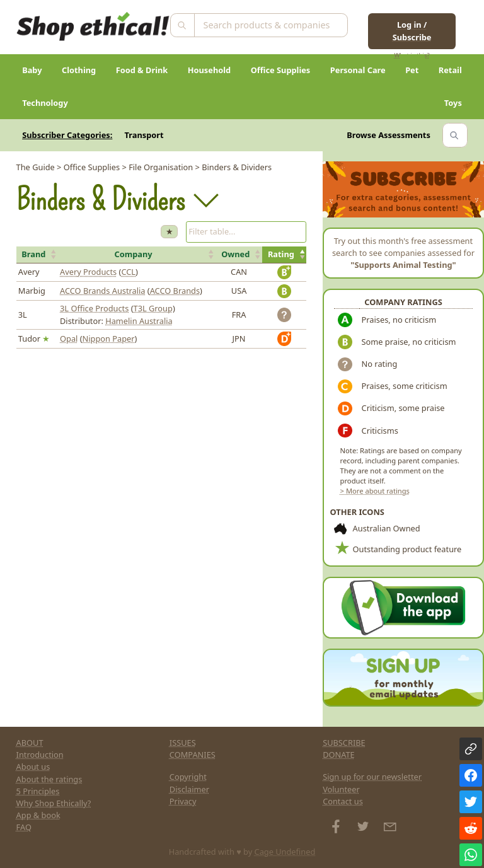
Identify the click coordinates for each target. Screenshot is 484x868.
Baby (32, 70)
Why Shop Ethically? (54, 803)
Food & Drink (142, 70)
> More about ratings (375, 491)
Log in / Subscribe (412, 31)
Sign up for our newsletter (372, 777)
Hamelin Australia (139, 321)
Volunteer (341, 789)
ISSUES (183, 743)
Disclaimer (189, 789)
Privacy (183, 801)
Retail (450, 70)
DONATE (339, 755)
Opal (69, 339)
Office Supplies (281, 70)
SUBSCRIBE (344, 743)
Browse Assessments (389, 135)
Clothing (79, 70)
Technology (45, 103)
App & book (38, 815)
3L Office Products (94, 308)
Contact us (343, 801)
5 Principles (38, 791)
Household (209, 70)
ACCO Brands (175, 291)
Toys (453, 103)
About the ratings (49, 779)
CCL (128, 272)
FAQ (24, 827)
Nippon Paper (109, 339)
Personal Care (358, 70)
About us (33, 767)
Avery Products (88, 272)
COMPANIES (193, 755)
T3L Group (153, 308)
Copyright (188, 777)
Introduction (40, 755)
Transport (144, 135)
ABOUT (30, 743)
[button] (37, 255)
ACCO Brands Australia (103, 291)
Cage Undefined (285, 852)
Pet (412, 70)
